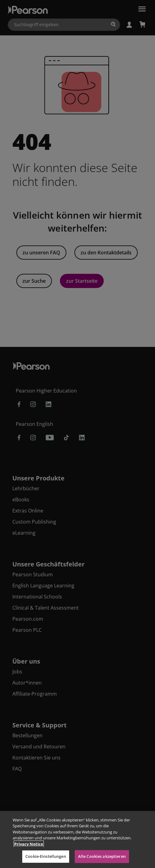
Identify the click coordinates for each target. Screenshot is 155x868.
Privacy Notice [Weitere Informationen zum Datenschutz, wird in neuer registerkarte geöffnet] (29, 844)
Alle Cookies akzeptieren (102, 856)
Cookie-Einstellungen (46, 856)
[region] (77, 839)
